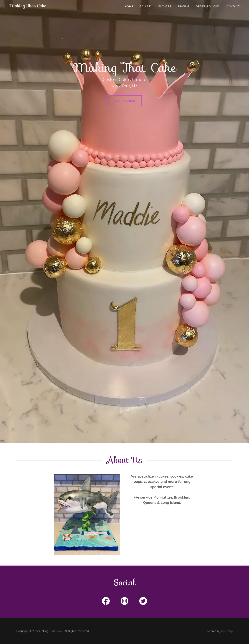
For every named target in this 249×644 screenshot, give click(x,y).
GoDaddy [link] (227, 631)
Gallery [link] (146, 6)
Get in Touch (124, 101)
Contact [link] (233, 6)
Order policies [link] (208, 6)
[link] (28, 6)
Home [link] (129, 6)
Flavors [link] (165, 6)
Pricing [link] (184, 6)
